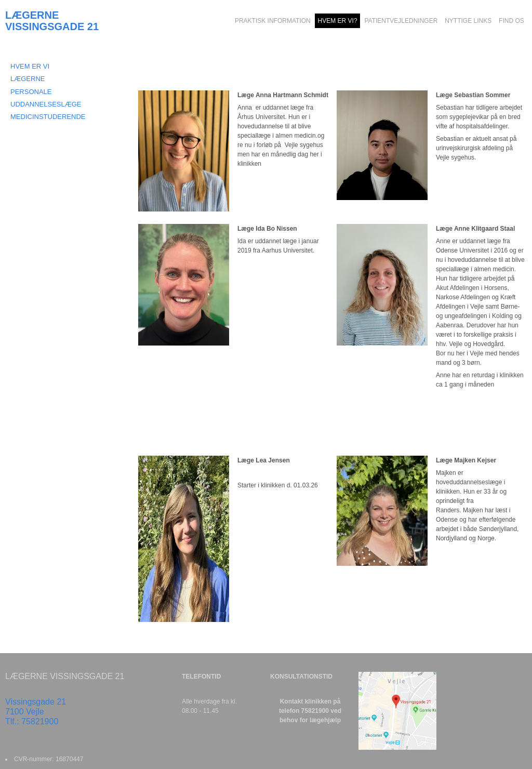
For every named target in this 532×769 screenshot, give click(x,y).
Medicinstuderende (48, 117)
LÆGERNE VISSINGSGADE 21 (52, 21)
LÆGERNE (28, 79)
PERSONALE (31, 92)
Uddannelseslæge (46, 104)
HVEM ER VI (30, 66)
